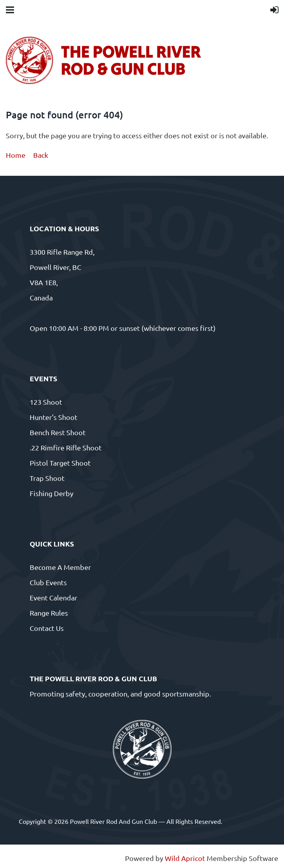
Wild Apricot (185, 858)
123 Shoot (46, 402)
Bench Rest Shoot (58, 432)
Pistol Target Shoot (60, 463)
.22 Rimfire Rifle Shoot (66, 447)
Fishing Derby (52, 493)
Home (16, 155)
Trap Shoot (47, 478)
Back (41, 155)
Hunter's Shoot (54, 417)
